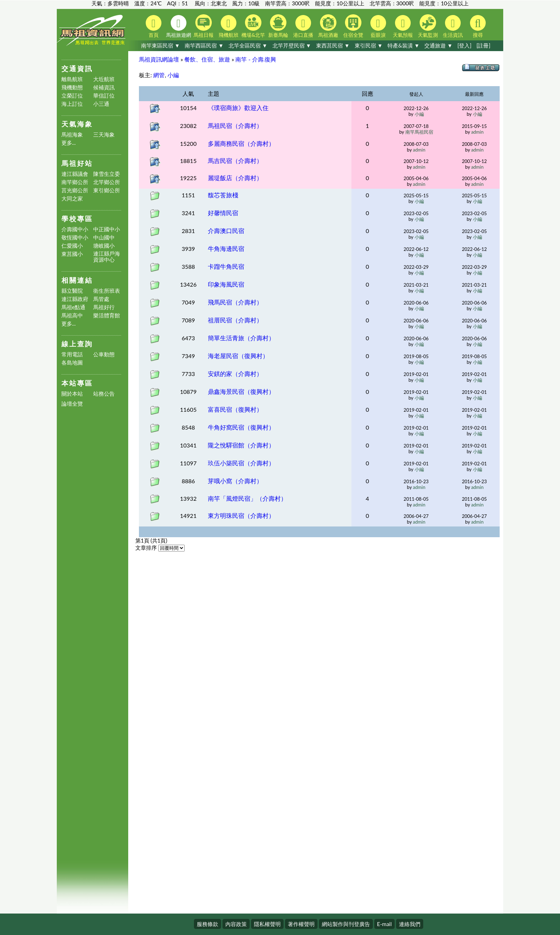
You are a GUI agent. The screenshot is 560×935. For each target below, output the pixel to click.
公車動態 (104, 354)
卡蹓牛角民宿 (226, 266)
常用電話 (72, 354)
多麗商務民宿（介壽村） (241, 144)
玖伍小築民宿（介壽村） (241, 463)
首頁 (154, 26)
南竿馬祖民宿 (419, 132)
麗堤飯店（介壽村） (235, 178)
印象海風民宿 (226, 284)
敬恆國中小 (75, 238)
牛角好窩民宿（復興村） (241, 427)
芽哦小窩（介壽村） (235, 481)
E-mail (384, 924)
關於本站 (72, 394)
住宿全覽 (353, 26)
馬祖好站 (77, 163)
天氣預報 (403, 26)
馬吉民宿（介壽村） (235, 161)
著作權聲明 (301, 924)
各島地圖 (72, 363)
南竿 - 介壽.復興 (256, 59)
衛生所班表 (107, 291)
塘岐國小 (104, 246)
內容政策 (236, 924)
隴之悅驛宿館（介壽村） (241, 445)
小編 (173, 75)
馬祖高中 (72, 315)
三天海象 (104, 135)
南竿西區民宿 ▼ (204, 45)
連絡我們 (410, 924)
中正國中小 (107, 229)
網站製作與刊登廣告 (346, 924)
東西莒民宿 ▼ (333, 45)
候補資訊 (104, 87)
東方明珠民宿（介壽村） (241, 516)
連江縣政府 (75, 299)
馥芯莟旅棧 (223, 195)
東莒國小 (72, 254)
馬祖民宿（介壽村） (235, 126)
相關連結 (77, 280)
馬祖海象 (72, 135)
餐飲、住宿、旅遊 (207, 59)
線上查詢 (77, 344)
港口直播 (303, 26)
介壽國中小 (75, 229)
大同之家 (72, 199)
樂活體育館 (107, 315)
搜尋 (478, 26)
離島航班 (72, 79)
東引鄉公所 (107, 190)
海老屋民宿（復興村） (238, 356)
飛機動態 (72, 87)
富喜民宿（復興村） (235, 409)
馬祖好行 (104, 307)
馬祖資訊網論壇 (159, 59)
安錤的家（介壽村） (235, 374)
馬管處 (101, 299)
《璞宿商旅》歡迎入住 (238, 108)
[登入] (464, 45)
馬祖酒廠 (328, 26)
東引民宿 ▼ (369, 45)
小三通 (101, 104)
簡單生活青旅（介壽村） (241, 338)
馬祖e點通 (74, 307)
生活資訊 (453, 26)
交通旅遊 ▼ (438, 45)
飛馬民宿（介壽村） (235, 302)
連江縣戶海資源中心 (107, 257)
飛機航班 (229, 26)
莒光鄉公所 (75, 190)
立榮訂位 (72, 96)
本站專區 (77, 383)
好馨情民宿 (223, 213)
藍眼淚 (378, 26)
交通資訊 (77, 68)
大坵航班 (104, 79)
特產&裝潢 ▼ (403, 45)
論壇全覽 (72, 404)
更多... (69, 143)
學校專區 (77, 219)
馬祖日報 (204, 26)
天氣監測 (428, 26)
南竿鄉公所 (75, 182)
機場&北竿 (253, 26)
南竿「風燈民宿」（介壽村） (247, 498)
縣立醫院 (72, 291)
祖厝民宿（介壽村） (235, 320)
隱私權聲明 (267, 924)
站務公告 (104, 394)
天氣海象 (77, 124)
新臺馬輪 (278, 26)
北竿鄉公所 (107, 182)
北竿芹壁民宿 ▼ (292, 45)
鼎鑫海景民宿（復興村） (241, 392)
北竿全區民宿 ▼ (248, 45)
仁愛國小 (72, 246)
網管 (159, 75)
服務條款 (207, 924)
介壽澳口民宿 (226, 231)
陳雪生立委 (107, 174)
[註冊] (483, 45)
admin (477, 132)
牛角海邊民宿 (226, 249)
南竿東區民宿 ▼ (161, 45)
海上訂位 (72, 104)
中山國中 (104, 238)
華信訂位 (104, 96)
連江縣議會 (75, 174)
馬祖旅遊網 (179, 26)
